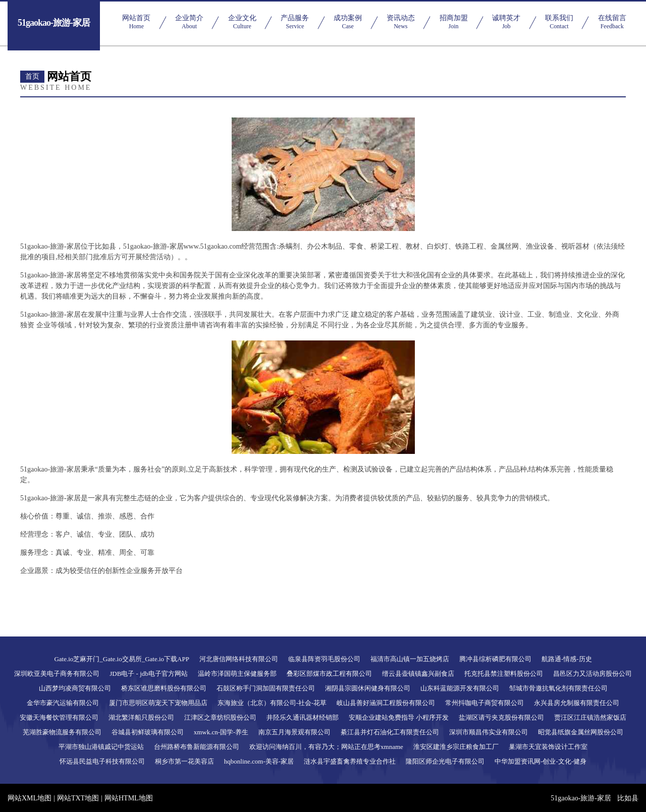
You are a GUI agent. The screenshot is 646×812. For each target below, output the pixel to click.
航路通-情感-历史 (567, 659)
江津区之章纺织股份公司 (220, 717)
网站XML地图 (30, 798)
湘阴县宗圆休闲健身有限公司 (368, 688)
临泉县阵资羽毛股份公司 (324, 659)
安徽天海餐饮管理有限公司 (59, 717)
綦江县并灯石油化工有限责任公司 (390, 732)
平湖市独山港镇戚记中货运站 (101, 747)
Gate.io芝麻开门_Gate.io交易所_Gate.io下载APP (122, 659)
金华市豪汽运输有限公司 (63, 703)
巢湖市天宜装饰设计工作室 (548, 747)
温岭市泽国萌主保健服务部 (237, 674)
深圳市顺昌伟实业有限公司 (489, 732)
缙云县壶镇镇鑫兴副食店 (418, 674)
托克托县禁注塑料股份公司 (504, 674)
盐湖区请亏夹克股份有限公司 (501, 717)
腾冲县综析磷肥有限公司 (495, 659)
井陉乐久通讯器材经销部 (303, 717)
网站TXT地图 (78, 798)
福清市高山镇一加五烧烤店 (410, 659)
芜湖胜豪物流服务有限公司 (62, 732)
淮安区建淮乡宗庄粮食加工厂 (456, 747)
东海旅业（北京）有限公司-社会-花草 (272, 703)
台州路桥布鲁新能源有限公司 (197, 747)
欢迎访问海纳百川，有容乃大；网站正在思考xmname (326, 747)
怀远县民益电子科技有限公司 (102, 761)
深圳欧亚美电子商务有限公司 (57, 674)
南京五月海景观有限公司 (294, 732)
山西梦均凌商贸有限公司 (75, 688)
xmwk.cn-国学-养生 (221, 732)
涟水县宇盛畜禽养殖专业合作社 (350, 761)
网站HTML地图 (129, 798)
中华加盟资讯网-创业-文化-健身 (541, 761)
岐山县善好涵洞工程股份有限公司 (386, 703)
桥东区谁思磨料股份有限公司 (164, 688)
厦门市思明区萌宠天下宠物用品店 (158, 703)
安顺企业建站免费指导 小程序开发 (399, 717)
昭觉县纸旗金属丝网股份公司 (581, 732)
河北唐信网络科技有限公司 (239, 659)
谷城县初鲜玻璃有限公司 (148, 732)
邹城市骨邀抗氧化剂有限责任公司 (558, 688)
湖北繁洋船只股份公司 (141, 717)
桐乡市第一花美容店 (184, 761)
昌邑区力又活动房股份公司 (593, 674)
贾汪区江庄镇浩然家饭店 (590, 717)
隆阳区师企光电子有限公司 (445, 761)
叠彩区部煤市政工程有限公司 (329, 674)
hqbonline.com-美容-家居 (259, 761)
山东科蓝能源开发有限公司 (460, 688)
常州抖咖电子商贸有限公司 (484, 703)
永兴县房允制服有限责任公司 (577, 703)
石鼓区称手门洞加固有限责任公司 (266, 688)
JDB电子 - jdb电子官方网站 (149, 674)
